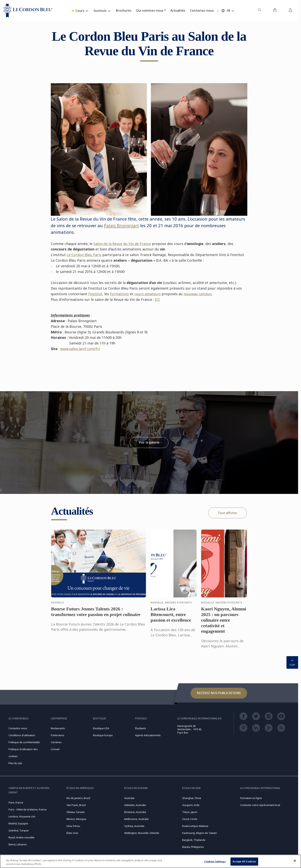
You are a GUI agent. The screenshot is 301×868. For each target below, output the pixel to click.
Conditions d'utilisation (22, 735)
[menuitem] (259, 11)
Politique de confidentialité (24, 742)
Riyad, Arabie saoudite (22, 837)
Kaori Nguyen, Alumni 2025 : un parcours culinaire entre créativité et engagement (224, 624)
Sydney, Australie (134, 826)
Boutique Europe (103, 735)
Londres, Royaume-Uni (22, 816)
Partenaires (58, 735)
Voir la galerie (149, 442)
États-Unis (72, 833)
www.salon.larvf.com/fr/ (80, 349)
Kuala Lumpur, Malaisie (195, 826)
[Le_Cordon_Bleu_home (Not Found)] (28, 11)
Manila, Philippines (193, 847)
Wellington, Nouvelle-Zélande (142, 833)
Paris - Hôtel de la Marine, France (28, 809)
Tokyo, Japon (190, 812)
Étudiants (141, 728)
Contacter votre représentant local (260, 805)
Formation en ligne (251, 798)
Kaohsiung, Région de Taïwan (200, 833)
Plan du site (15, 763)
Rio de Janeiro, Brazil (78, 798)
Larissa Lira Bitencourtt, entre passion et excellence (171, 618)
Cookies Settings (215, 861)
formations (119, 294)
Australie (129, 798)
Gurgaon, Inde (191, 805)
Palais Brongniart (121, 225)
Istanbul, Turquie (19, 830)
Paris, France (16, 802)
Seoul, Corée (190, 819)
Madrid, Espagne (18, 823)
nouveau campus (198, 294)
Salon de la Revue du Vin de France (122, 244)
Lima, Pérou (73, 826)
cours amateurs (147, 294)
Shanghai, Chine (192, 798)
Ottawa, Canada (75, 812)
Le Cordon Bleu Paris (84, 255)
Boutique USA (101, 728)
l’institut (95, 294)
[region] (150, 861)
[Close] (295, 861)
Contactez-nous (18, 728)
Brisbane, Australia (135, 812)
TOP (292, 662)
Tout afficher (228, 513)
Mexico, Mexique (76, 819)
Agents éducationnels (148, 735)
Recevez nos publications (219, 693)
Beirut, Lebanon (18, 844)
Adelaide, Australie (135, 805)
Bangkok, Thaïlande (194, 840)
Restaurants (58, 728)
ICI (157, 299)
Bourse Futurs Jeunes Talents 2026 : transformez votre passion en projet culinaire (96, 616)
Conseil (55, 749)
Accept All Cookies (244, 861)
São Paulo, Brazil (76, 805)
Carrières (56, 742)
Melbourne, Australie (136, 819)
